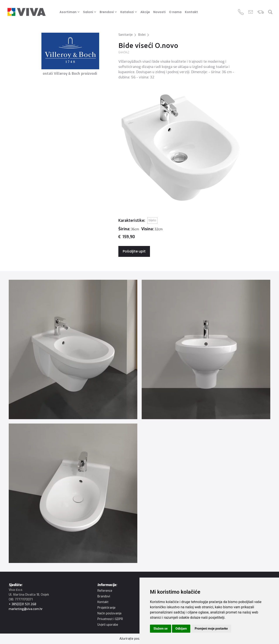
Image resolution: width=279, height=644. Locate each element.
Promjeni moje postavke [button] (211, 629)
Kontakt (191, 12)
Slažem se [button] (161, 629)
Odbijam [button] (181, 629)
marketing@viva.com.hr (26, 609)
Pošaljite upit (134, 251)
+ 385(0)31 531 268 (22, 604)
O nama (175, 12)
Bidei (142, 35)
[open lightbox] (73, 349)
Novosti (159, 12)
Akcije (145, 12)
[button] (70, 12)
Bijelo (152, 220)
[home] (26, 12)
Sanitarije (126, 35)
